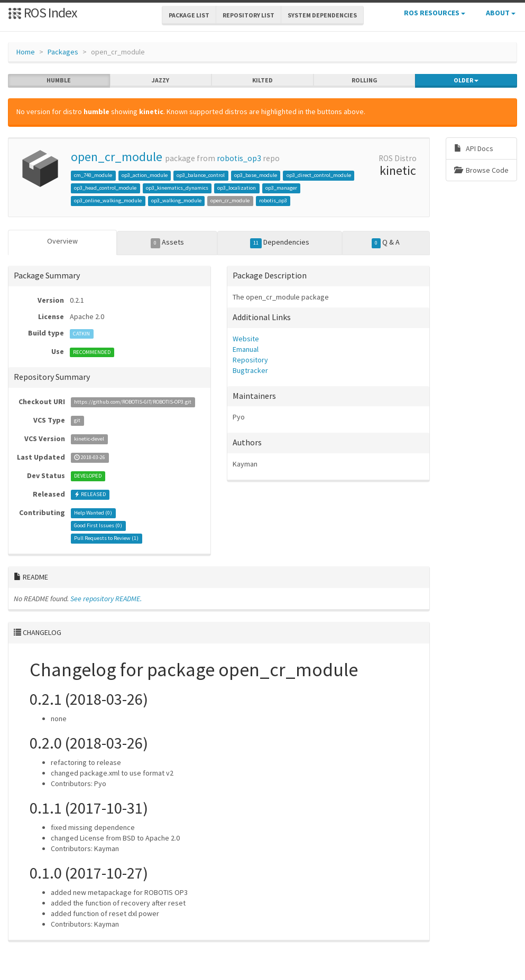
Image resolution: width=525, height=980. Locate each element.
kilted (262, 80)
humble (59, 80)
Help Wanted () (93, 513)
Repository (250, 360)
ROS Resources (435, 13)
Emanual (246, 349)
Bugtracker (250, 370)
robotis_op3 (239, 158)
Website (246, 339)
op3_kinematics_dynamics (177, 188)
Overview (62, 241)
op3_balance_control (201, 175)
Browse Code (481, 170)
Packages (63, 52)
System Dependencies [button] (322, 15)
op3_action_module (145, 175)
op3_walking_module (176, 200)
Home (26, 52)
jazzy (160, 80)
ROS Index (43, 12)
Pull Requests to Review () (106, 539)
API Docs (474, 148)
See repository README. (106, 599)
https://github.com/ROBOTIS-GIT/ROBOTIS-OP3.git (133, 402)
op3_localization (237, 188)
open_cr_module (117, 157)
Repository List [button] (248, 15)
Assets (167, 242)
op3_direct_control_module (319, 175)
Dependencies (280, 242)
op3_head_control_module (105, 188)
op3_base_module (256, 175)
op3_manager (281, 188)
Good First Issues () (98, 526)
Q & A (386, 242)
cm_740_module (93, 175)
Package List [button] (189, 15)
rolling (365, 80)
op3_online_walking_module (108, 200)
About (501, 13)
